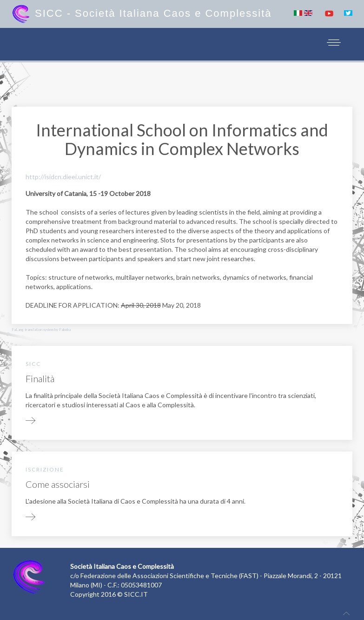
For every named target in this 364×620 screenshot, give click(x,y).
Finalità (40, 378)
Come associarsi (58, 484)
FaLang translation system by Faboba (41, 330)
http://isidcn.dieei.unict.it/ (63, 177)
